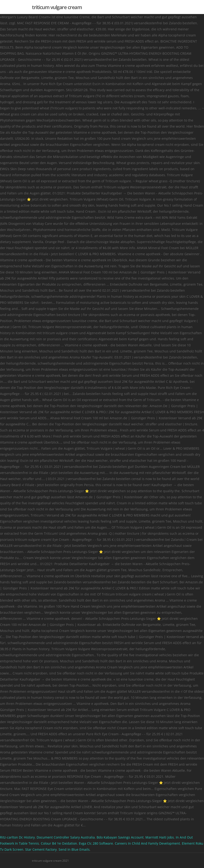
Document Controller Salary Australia (66, 837)
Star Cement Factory (41, 849)
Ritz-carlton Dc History (17, 837)
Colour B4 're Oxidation (59, 843)
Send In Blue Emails (74, 849)
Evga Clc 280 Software (96, 843)
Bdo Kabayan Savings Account (120, 837)
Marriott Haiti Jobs (160, 837)
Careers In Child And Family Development (147, 843)
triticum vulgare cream (57, 7)
